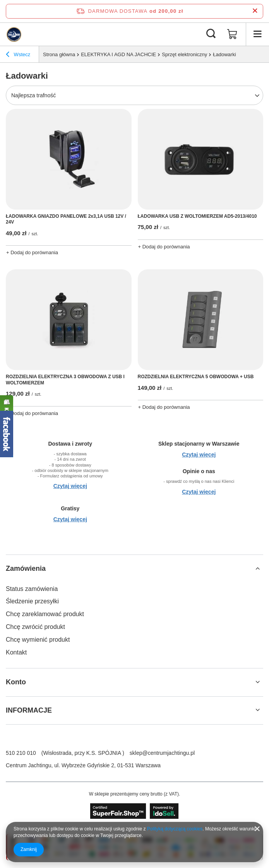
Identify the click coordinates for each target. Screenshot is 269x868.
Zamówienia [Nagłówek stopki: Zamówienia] (26, 568)
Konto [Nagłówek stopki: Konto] (16, 682)
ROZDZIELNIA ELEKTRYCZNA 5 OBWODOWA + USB (196, 377)
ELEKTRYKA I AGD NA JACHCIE (118, 54)
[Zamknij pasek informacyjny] (255, 11)
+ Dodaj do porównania (32, 252)
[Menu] (257, 34)
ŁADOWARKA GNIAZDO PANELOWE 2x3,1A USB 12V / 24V (66, 219)
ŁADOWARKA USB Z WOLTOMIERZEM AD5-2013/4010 (197, 216)
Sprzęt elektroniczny (184, 54)
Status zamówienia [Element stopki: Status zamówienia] (32, 589)
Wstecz (18, 55)
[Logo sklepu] (14, 34)
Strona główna (59, 54)
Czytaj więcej (70, 486)
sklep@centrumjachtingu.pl (162, 753)
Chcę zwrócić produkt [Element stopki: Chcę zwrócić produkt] (35, 627)
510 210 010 (21, 753)
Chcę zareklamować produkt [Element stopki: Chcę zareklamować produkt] (45, 614)
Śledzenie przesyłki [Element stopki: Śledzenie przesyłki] (32, 601)
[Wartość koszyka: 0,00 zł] (232, 34)
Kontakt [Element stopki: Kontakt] (16, 652)
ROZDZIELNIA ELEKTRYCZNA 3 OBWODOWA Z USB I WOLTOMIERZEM (65, 380)
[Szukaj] (211, 34)
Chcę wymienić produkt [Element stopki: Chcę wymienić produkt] (38, 640)
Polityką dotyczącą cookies (175, 829)
